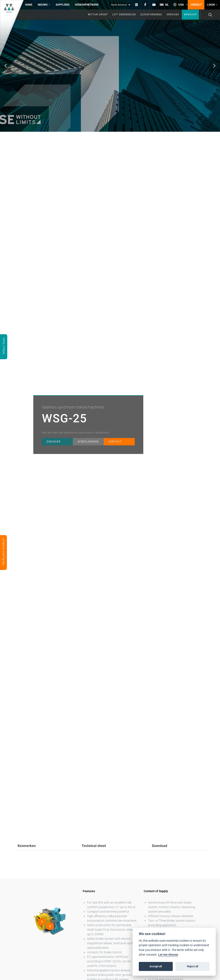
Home (29, 5)
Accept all (156, 966)
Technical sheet (94, 836)
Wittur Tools (4, 346)
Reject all (192, 966)
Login (212, 5)
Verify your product (3, 552)
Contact (196, 5)
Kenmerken (27, 836)
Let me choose (168, 955)
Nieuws (44, 5)
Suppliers (63, 5)
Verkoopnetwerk (87, 5)
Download (160, 836)
